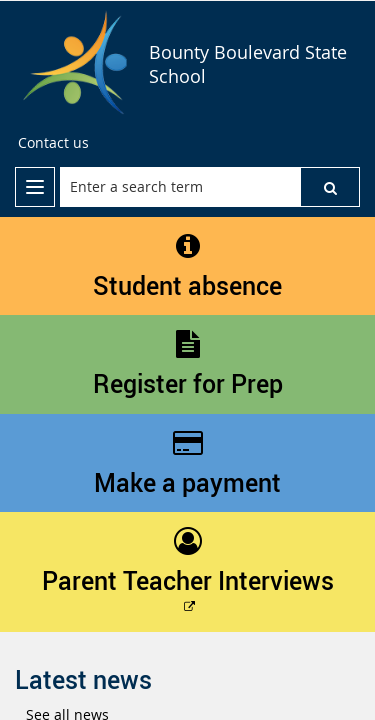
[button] (330, 187)
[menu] (35, 187)
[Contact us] (53, 143)
